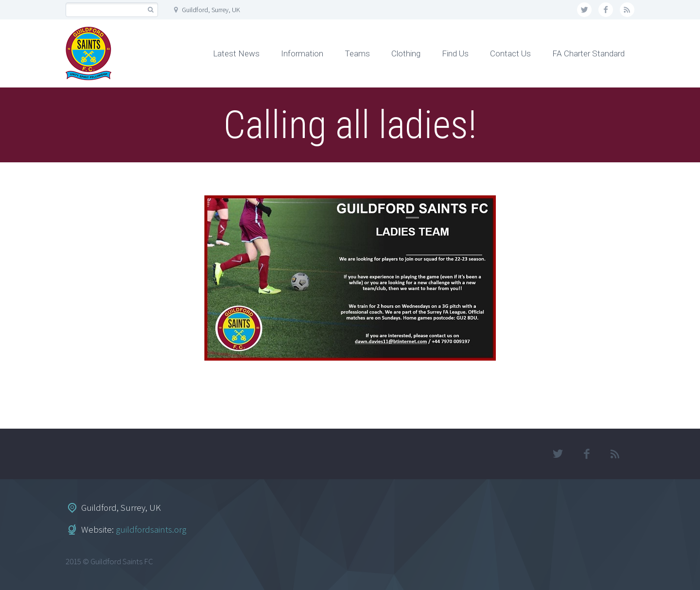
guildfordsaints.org (151, 529)
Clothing (406, 53)
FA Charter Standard (588, 53)
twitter (584, 10)
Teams (357, 53)
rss (627, 10)
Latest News (236, 53)
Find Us (455, 53)
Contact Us (510, 53)
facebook (606, 10)
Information (302, 53)
